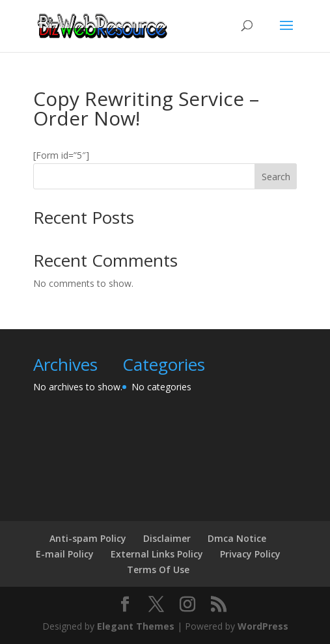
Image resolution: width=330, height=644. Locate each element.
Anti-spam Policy (88, 538)
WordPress (263, 626)
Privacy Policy (250, 554)
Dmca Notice (237, 538)
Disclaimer (167, 538)
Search (276, 177)
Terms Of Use (158, 570)
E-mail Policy (65, 554)
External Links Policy (157, 554)
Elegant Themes (136, 626)
